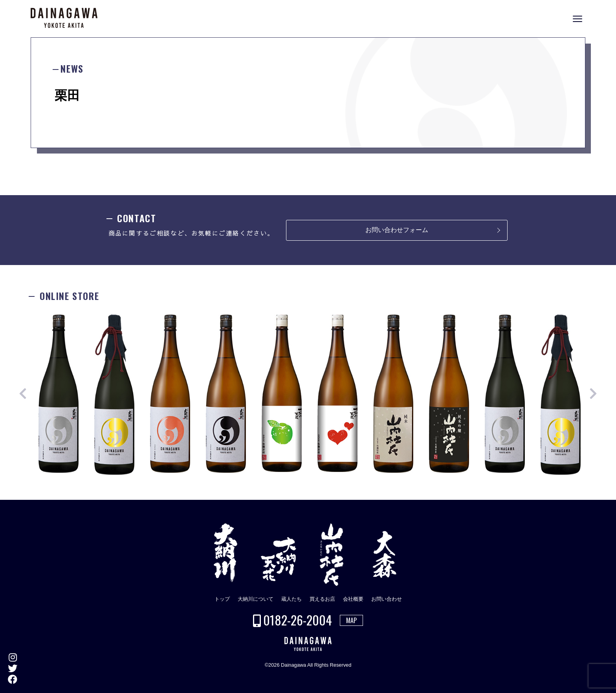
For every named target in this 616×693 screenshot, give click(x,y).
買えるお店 (322, 599)
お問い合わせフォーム (397, 230)
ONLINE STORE (608, 352)
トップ (222, 599)
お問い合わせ (387, 599)
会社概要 (353, 599)
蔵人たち (291, 599)
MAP (351, 620)
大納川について (256, 599)
